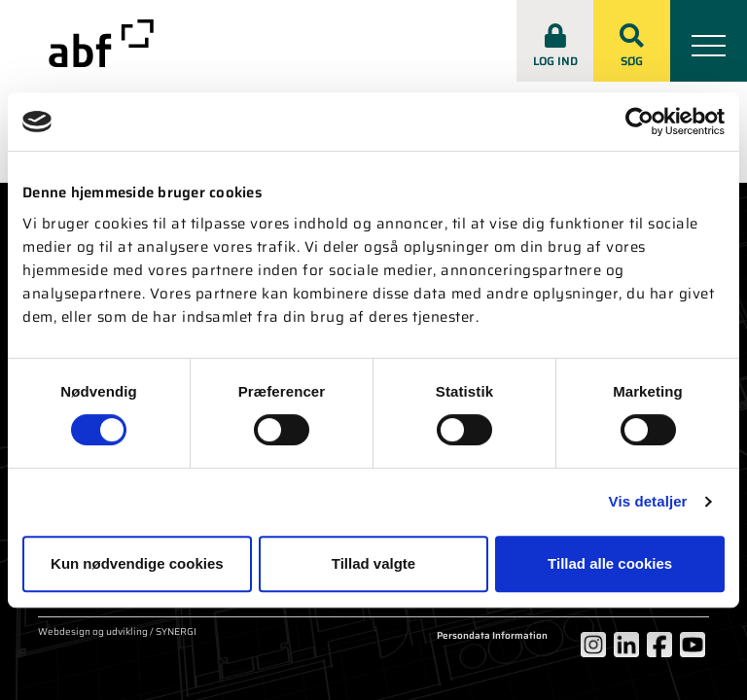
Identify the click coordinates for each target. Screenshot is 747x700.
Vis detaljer (648, 501)
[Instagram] (593, 645)
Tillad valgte (373, 563)
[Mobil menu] (709, 41)
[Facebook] (659, 645)
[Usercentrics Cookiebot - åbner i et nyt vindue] (640, 122)
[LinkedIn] (626, 645)
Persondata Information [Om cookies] (492, 636)
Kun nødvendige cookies (137, 563)
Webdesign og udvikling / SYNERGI (117, 633)
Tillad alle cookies (610, 563)
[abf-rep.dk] (101, 43)
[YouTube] (693, 645)
